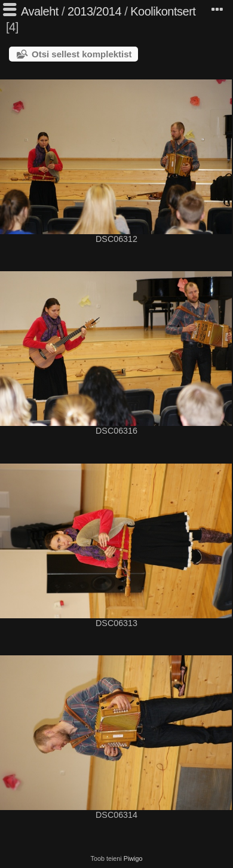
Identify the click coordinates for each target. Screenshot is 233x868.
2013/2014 (94, 11)
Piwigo (133, 858)
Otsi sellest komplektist (82, 54)
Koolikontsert (163, 11)
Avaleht (40, 11)
